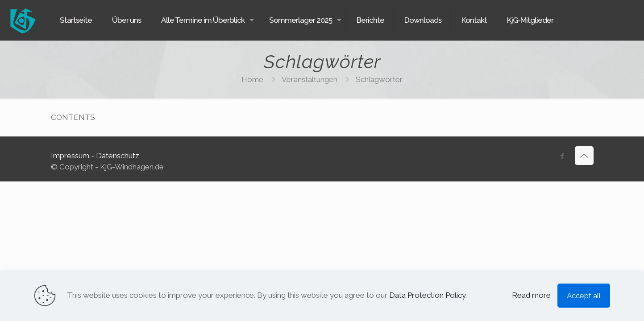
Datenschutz (118, 156)
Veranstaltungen (310, 79)
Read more (531, 295)
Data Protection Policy (427, 295)
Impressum (70, 156)
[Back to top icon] (584, 156)
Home (252, 79)
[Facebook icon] (563, 156)
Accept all (584, 296)
